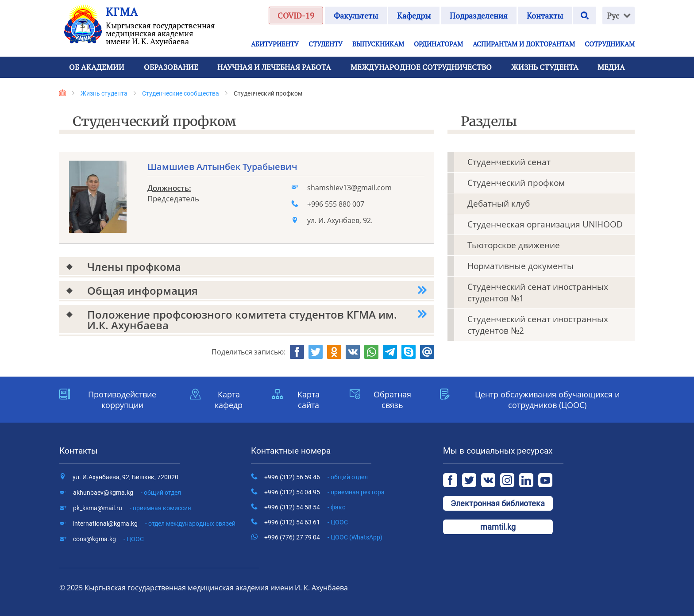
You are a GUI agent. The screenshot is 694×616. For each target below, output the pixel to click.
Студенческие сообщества (181, 93)
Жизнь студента (104, 93)
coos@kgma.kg (108, 539)
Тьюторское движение (514, 245)
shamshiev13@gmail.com (349, 188)
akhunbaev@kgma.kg (127, 493)
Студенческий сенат (509, 162)
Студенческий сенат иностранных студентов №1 (538, 293)
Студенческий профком (516, 183)
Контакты (545, 15)
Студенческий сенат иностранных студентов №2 (538, 325)
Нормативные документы (520, 266)
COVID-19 (296, 15)
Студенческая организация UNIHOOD (545, 224)
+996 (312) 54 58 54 (305, 507)
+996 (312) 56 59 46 (316, 477)
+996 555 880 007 (336, 204)
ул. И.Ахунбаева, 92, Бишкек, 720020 (125, 477)
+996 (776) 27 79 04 (323, 537)
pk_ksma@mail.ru (132, 508)
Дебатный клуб (499, 204)
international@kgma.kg (154, 524)
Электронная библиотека (498, 503)
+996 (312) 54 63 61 (306, 522)
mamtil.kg (498, 527)
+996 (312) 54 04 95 (324, 492)
